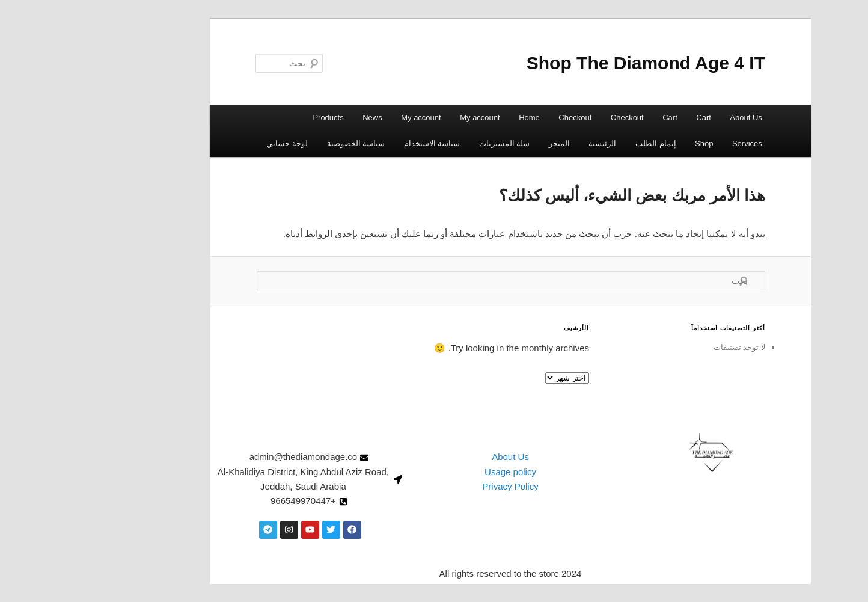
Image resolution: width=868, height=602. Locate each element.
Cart (627, 118)
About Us (669, 118)
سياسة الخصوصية (280, 143)
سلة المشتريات (428, 143)
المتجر (483, 143)
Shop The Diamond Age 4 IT (570, 63)
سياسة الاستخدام (356, 143)
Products (252, 118)
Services (671, 143)
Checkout (551, 118)
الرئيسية (526, 143)
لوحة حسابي (211, 143)
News (296, 118)
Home (453, 118)
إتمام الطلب (579, 143)
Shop (628, 143)
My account (403, 118)
